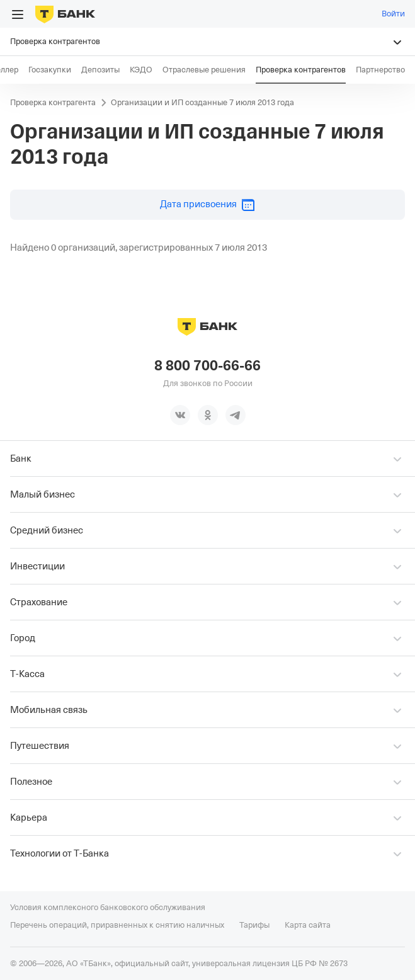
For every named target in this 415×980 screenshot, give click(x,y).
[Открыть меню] (18, 14)
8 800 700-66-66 (207, 366)
